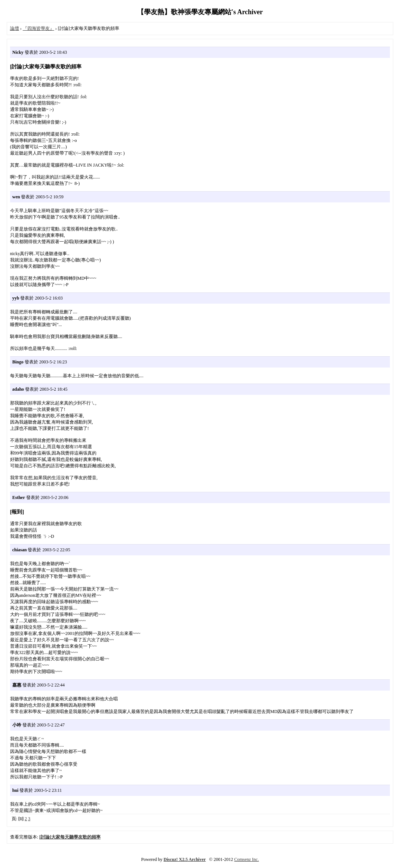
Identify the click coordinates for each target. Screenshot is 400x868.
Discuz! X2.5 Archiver (185, 859)
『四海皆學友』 (39, 28)
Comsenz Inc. (246, 859)
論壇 (15, 28)
